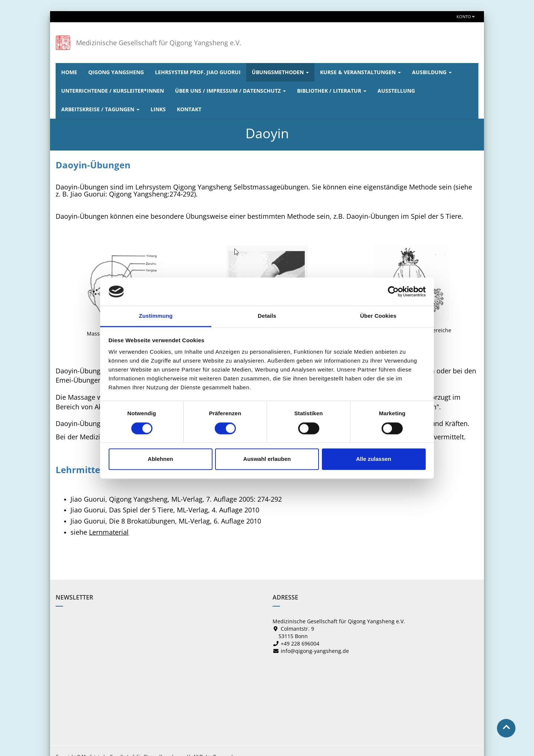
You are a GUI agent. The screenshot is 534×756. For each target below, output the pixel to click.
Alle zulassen (374, 459)
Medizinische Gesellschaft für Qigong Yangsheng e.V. (159, 43)
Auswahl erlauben (267, 459)
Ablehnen (160, 459)
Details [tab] (267, 316)
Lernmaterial (109, 532)
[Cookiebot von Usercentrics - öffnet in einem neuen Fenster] (393, 291)
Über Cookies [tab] (378, 316)
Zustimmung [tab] (156, 316)
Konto (466, 16)
